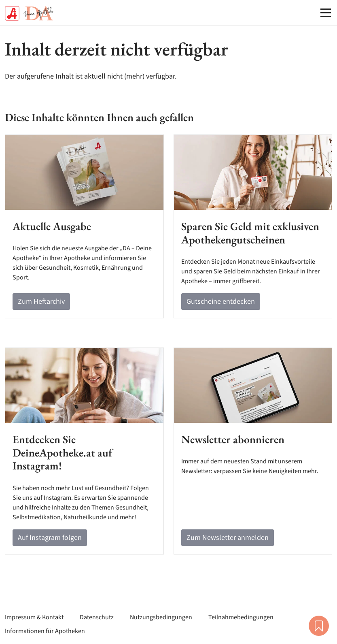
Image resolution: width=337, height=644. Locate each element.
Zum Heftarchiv (41, 302)
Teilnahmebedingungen (241, 617)
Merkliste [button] (319, 626)
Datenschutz (97, 617)
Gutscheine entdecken (221, 302)
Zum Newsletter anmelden (228, 538)
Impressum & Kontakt (34, 617)
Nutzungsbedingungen (161, 617)
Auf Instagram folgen (50, 538)
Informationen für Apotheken (45, 631)
